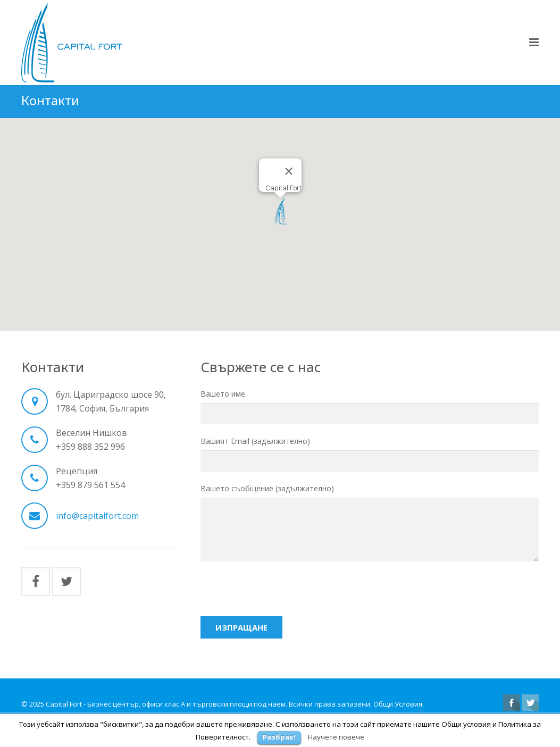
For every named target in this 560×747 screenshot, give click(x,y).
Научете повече (336, 737)
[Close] (289, 173)
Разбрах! (279, 737)
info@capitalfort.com (97, 517)
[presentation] (281, 594)
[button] (280, 213)
